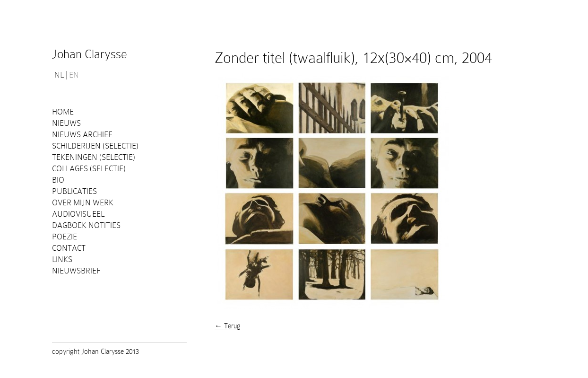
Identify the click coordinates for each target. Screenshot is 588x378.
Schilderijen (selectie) (95, 146)
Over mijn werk (83, 203)
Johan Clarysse (90, 54)
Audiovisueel (78, 214)
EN (74, 75)
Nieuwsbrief (76, 271)
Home (63, 112)
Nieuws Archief (82, 135)
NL (59, 75)
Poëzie (65, 237)
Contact (69, 248)
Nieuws (66, 123)
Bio (58, 180)
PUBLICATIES (74, 191)
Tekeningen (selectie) (94, 157)
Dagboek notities (86, 225)
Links (62, 259)
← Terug (228, 326)
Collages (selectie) (89, 169)
